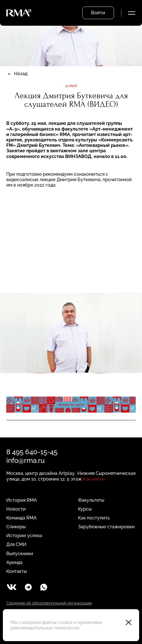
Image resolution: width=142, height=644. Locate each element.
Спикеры (16, 527)
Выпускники (20, 554)
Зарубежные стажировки (106, 527)
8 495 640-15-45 (32, 452)
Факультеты (91, 500)
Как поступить (94, 518)
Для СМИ (16, 544)
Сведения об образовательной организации (49, 603)
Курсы (85, 509)
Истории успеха (24, 536)
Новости (16, 509)
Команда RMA (21, 518)
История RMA (22, 500)
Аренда (14, 562)
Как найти (94, 479)
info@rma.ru (25, 460)
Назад (21, 74)
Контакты (17, 571)
